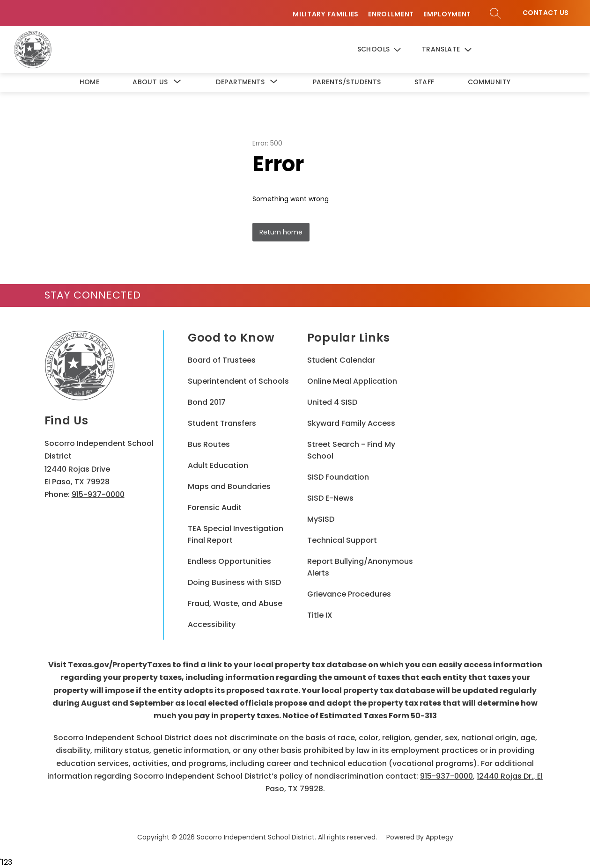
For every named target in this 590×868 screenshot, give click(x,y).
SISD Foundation (338, 477)
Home (90, 82)
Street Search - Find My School (351, 450)
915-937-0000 (98, 494)
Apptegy (439, 837)
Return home (281, 232)
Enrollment (391, 14)
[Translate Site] (455, 50)
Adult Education (218, 465)
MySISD (321, 519)
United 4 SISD (332, 402)
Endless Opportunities (229, 561)
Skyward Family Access (351, 423)
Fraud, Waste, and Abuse (235, 603)
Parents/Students (347, 82)
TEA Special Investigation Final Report (236, 534)
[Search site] (495, 13)
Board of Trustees (222, 360)
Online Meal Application (352, 381)
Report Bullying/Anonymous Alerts (360, 567)
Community (489, 82)
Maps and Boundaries (229, 486)
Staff (424, 82)
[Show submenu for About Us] (150, 82)
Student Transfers (222, 423)
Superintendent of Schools (238, 381)
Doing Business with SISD (234, 582)
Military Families (326, 14)
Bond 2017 (207, 402)
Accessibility (212, 624)
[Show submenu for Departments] (240, 82)
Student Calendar (341, 360)
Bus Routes (209, 444)
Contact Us (546, 13)
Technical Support (342, 540)
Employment (447, 14)
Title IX (320, 615)
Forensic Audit (215, 507)
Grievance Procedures (349, 594)
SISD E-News (330, 498)
